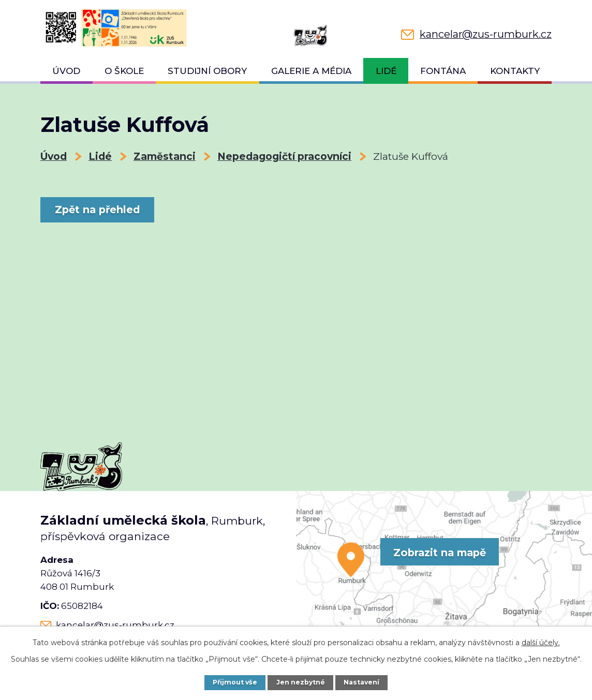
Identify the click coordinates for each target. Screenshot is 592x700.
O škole (124, 71)
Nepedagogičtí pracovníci (284, 157)
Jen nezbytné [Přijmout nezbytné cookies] (301, 682)
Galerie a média (311, 71)
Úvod (66, 71)
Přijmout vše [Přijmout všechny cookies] (234, 682)
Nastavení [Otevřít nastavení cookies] (363, 682)
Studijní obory (207, 71)
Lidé (386, 71)
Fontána (443, 71)
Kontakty (515, 71)
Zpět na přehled (100, 210)
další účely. (541, 643)
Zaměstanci (165, 157)
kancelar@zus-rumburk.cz (115, 625)
